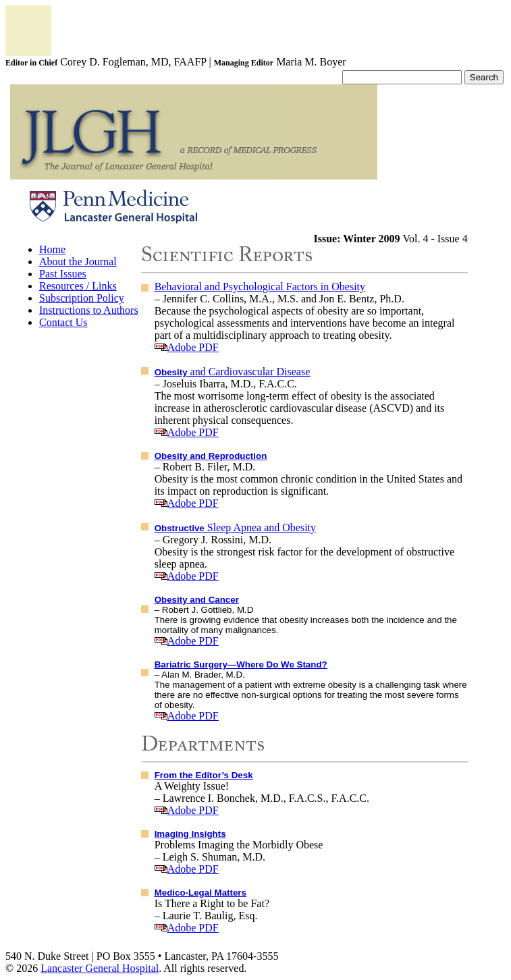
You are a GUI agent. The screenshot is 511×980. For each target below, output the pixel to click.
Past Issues (63, 274)
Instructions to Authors (89, 310)
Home (52, 249)
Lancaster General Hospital (100, 968)
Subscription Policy (82, 298)
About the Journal (78, 262)
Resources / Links (78, 286)
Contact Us (63, 322)
